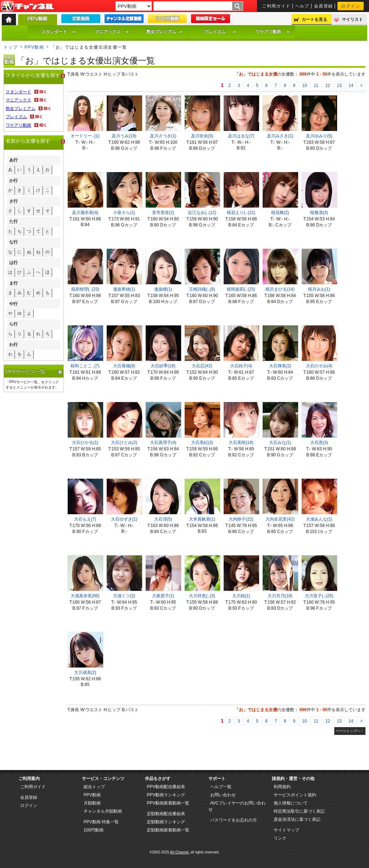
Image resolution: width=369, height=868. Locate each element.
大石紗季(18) (163, 366)
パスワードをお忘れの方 (234, 820)
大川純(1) (241, 596)
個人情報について (291, 803)
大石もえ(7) (85, 519)
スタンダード (58, 32)
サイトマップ (286, 830)
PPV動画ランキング (166, 795)
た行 (13, 221)
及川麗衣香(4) (85, 213)
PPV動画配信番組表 (166, 787)
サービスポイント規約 (295, 795)
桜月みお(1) (319, 289)
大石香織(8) (124, 366)
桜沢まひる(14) (280, 289)
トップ (11, 47)
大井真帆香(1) (202, 519)
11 (316, 86)
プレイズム (220, 32)
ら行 (13, 324)
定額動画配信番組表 (166, 814)
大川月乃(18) (280, 596)
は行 (13, 263)
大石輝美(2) (280, 366)
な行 (13, 242)
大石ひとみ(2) (124, 443)
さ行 (13, 201)
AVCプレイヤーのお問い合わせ (237, 806)
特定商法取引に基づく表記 (299, 811)
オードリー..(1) (85, 136)
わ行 (13, 345)
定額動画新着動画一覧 (168, 830)
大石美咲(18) (241, 443)
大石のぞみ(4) (319, 366)
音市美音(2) (163, 213)
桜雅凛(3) (319, 213)
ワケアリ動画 (273, 32)
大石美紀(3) (202, 443)
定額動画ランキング (166, 822)
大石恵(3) (319, 443)
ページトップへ (348, 731)
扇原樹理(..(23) (85, 289)
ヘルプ (302, 6)
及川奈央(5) (202, 136)
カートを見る (314, 20)
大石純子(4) (241, 366)
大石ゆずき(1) (124, 519)
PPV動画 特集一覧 (101, 822)
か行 (13, 181)
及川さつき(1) (163, 136)
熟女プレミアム (164, 32)
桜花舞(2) (280, 213)
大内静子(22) (241, 519)
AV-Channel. (180, 852)
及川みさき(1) (280, 136)
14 (351, 86)
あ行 (13, 160)
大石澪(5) (163, 519)
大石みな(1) (280, 443)
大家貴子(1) (163, 596)
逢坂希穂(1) (124, 289)
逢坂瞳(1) (163, 289)
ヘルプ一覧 (221, 787)
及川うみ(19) (124, 136)
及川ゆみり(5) (319, 136)
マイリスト (352, 20)
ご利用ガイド (276, 6)
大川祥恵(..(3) (202, 596)
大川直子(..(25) (319, 596)
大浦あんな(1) (319, 519)
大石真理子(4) (163, 443)
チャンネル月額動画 (103, 811)
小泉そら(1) (124, 213)
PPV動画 (34, 47)
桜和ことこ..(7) (85, 366)
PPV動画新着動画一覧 (168, 803)
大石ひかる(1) (85, 443)
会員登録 (324, 6)
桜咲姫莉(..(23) (241, 289)
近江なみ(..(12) (202, 213)
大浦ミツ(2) (124, 596)
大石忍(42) (202, 366)
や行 (13, 304)
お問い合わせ (223, 795)
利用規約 (282, 787)
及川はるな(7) (241, 136)
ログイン (351, 6)
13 (339, 86)
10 (304, 86)
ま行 (13, 283)
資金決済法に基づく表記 (297, 819)
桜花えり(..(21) (241, 213)
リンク (280, 838)
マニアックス (112, 32)
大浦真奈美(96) (85, 596)
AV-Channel (27, 6)
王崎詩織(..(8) (202, 289)
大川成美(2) (85, 672)
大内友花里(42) (280, 519)
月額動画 (92, 803)
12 (328, 86)
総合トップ (94, 787)
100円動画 (94, 830)
